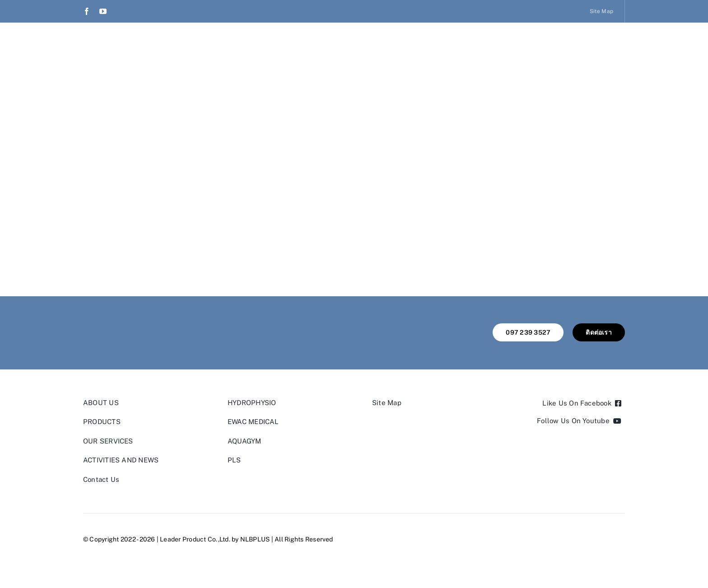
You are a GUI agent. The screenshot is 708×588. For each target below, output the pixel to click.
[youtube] (103, 11)
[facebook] (87, 11)
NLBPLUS (255, 539)
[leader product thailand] (126, 327)
